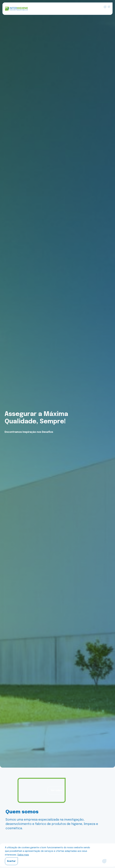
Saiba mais (23, 855)
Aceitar (11, 861)
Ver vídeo (56, 790)
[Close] (104, 861)
